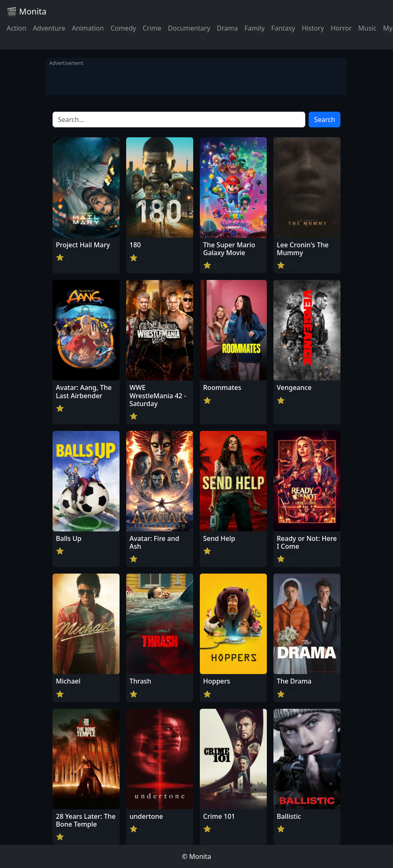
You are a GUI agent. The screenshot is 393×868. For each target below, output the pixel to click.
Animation (88, 28)
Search (325, 120)
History (313, 28)
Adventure (49, 28)
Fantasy (283, 28)
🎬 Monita (26, 11)
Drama (227, 28)
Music (367, 28)
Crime (152, 28)
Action (16, 28)
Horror (341, 28)
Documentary (189, 28)
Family (255, 28)
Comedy (123, 28)
